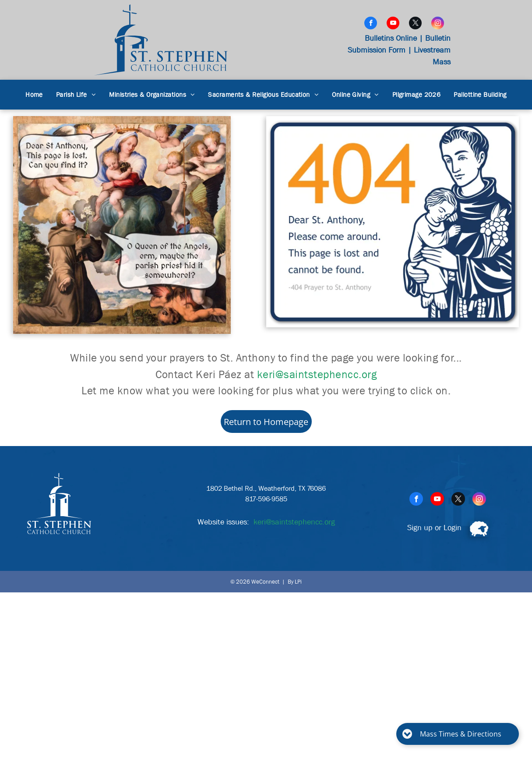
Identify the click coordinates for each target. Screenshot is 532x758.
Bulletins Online (391, 38)
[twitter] (415, 24)
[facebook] (371, 24)
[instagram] (438, 24)
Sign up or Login (434, 528)
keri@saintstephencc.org (317, 375)
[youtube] (393, 24)
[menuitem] (34, 95)
